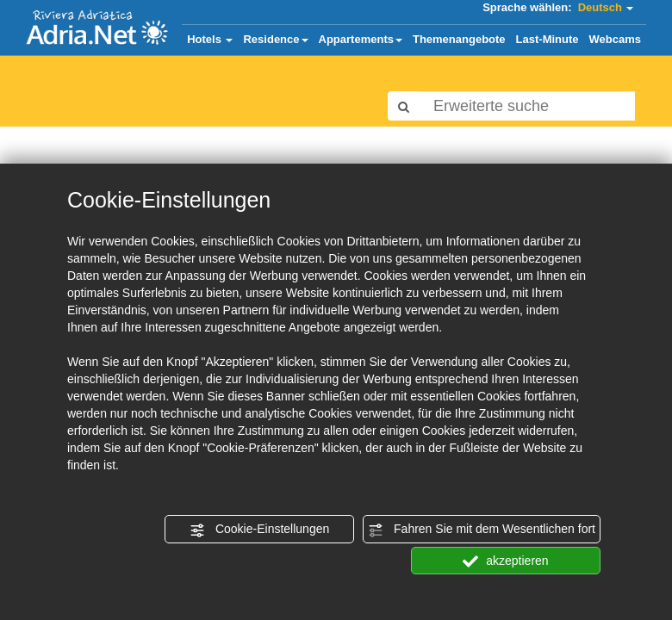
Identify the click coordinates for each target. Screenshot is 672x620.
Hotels (210, 39)
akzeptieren (505, 561)
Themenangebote (459, 39)
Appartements (361, 39)
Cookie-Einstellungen (259, 530)
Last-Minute (548, 39)
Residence (275, 39)
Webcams (615, 39)
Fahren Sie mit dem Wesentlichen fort (482, 530)
